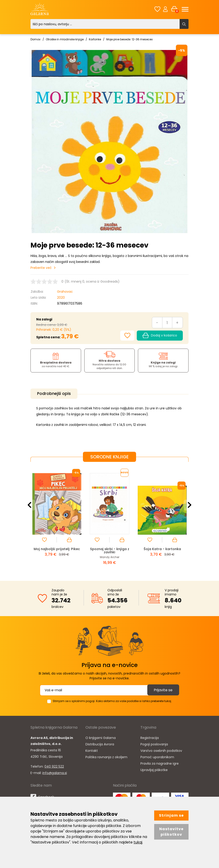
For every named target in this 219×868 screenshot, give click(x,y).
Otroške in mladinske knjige (65, 39)
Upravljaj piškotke (154, 769)
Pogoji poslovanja (154, 744)
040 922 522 (54, 766)
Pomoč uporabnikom (157, 756)
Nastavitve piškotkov (171, 832)
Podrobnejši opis (55, 394)
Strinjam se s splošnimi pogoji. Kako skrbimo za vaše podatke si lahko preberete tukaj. (112, 700)
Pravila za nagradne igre (160, 763)
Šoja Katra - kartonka (162, 548)
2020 (61, 298)
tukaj (138, 842)
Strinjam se (171, 815)
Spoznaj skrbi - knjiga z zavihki (110, 550)
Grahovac (65, 292)
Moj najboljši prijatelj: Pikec (57, 548)
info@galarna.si (55, 772)
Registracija (150, 737)
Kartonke (95, 39)
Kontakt (92, 750)
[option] (57, 517)
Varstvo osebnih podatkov (161, 750)
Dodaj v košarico (160, 336)
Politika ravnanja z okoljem (106, 756)
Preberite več (41, 268)
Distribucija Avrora (100, 744)
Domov (36, 39)
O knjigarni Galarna (101, 737)
